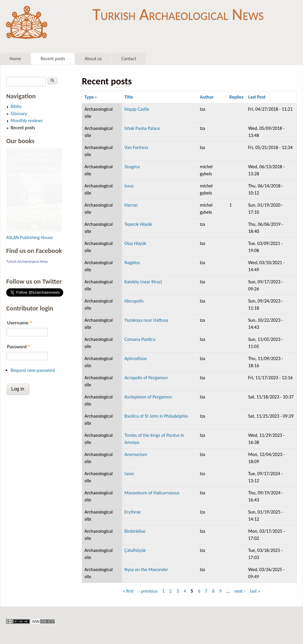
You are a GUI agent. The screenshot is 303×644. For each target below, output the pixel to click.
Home (15, 59)
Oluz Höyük (135, 243)
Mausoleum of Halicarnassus (152, 493)
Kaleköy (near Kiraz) (143, 282)
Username (20, 323)
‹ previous (148, 591)
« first (128, 591)
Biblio (16, 106)
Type (91, 97)
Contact (129, 59)
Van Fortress (136, 147)
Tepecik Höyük (138, 224)
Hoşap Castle (137, 109)
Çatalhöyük (135, 550)
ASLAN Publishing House (30, 237)
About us (93, 59)
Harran (131, 205)
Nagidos (132, 263)
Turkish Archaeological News (178, 14)
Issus (129, 186)
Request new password (33, 370)
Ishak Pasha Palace (142, 128)
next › (240, 591)
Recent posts (53, 59)
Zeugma (132, 167)
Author (207, 97)
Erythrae (133, 512)
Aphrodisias (136, 358)
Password (19, 347)
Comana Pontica (140, 339)
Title (129, 97)
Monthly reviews (27, 121)
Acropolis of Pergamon (146, 378)
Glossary (19, 113)
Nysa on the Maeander (146, 569)
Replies (236, 97)
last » (255, 591)
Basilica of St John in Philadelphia (156, 416)
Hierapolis (134, 301)
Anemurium (136, 454)
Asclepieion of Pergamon (148, 397)
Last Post (257, 97)
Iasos (129, 474)
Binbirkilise (135, 531)
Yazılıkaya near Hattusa (146, 320)
